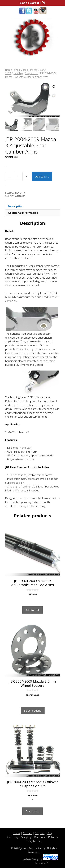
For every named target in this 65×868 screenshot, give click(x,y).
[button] (54, 87)
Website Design (31, 859)
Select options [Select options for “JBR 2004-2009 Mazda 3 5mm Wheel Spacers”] (33, 711)
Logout (35, 3)
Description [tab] (16, 206)
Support (40, 833)
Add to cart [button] (32, 610)
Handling (18, 73)
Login (23, 3)
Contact (27, 833)
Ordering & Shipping (19, 837)
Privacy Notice (33, 841)
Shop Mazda (21, 70)
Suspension (32, 73)
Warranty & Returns (46, 837)
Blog (50, 833)
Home (9, 70)
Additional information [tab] (23, 213)
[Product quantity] (18, 176)
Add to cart (42, 176)
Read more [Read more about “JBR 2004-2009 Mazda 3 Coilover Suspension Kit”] (32, 811)
